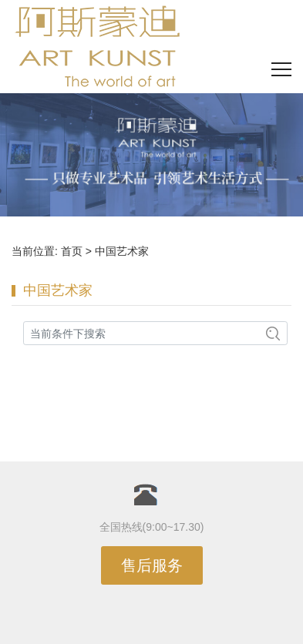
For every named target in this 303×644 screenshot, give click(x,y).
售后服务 (152, 565)
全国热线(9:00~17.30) (152, 527)
